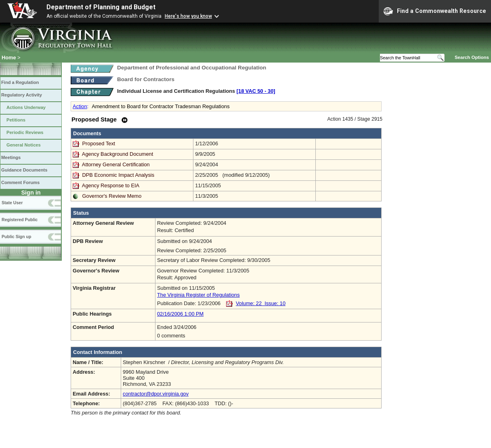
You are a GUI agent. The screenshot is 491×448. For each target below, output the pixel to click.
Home (9, 58)
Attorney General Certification (116, 164)
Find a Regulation (20, 82)
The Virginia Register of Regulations (198, 295)
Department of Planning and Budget (101, 7)
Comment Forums (20, 182)
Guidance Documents (24, 170)
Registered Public (20, 220)
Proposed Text (100, 143)
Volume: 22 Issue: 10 (261, 303)
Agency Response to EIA (111, 185)
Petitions (16, 120)
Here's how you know (188, 16)
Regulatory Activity (22, 95)
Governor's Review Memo (112, 196)
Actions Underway (26, 107)
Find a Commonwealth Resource (435, 11)
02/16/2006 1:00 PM (180, 314)
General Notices (24, 145)
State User (12, 203)
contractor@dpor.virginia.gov (156, 394)
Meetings (11, 157)
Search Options (472, 57)
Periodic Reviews (25, 132)
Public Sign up (16, 237)
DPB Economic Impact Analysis (119, 175)
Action (80, 106)
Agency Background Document (118, 154)
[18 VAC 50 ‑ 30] (256, 91)
